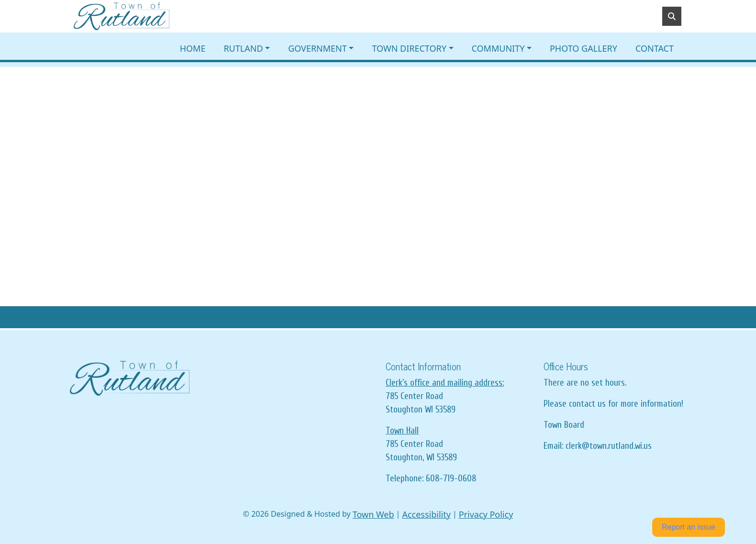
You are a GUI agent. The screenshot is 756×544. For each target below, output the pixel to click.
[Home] (122, 16)
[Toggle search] (672, 16)
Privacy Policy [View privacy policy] (486, 514)
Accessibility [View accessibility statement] (426, 514)
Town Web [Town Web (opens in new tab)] (373, 514)
